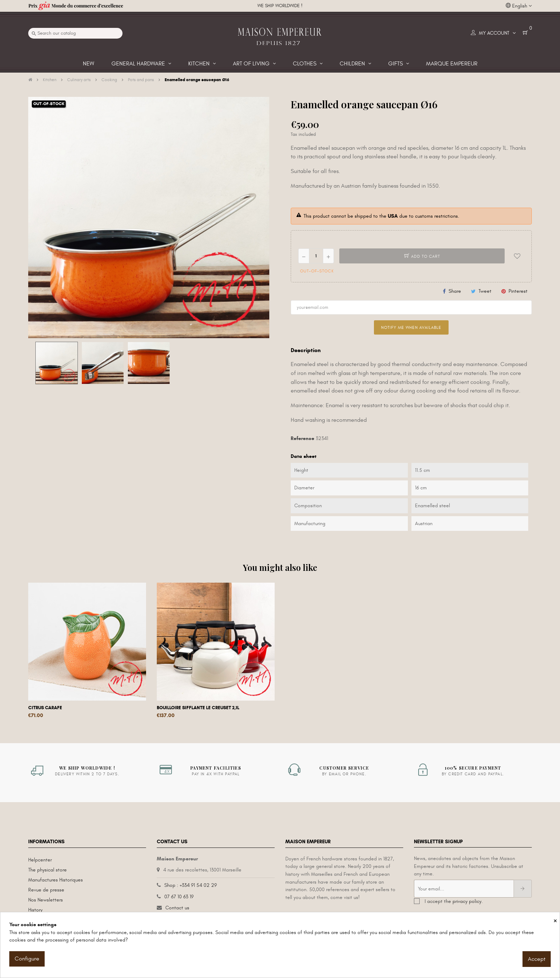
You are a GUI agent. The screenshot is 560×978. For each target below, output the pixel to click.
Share (455, 291)
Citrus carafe (45, 708)
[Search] (75, 33)
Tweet (485, 291)
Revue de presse (46, 890)
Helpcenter (40, 860)
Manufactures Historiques (56, 880)
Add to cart (422, 256)
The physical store (47, 870)
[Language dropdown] (519, 6)
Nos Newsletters (46, 900)
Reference (302, 438)
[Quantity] (316, 256)
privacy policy (467, 901)
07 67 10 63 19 (179, 897)
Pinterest (518, 291)
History (35, 910)
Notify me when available (411, 327)
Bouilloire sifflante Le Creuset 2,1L (198, 708)
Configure (27, 959)
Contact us (177, 908)
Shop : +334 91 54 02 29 (191, 885)
